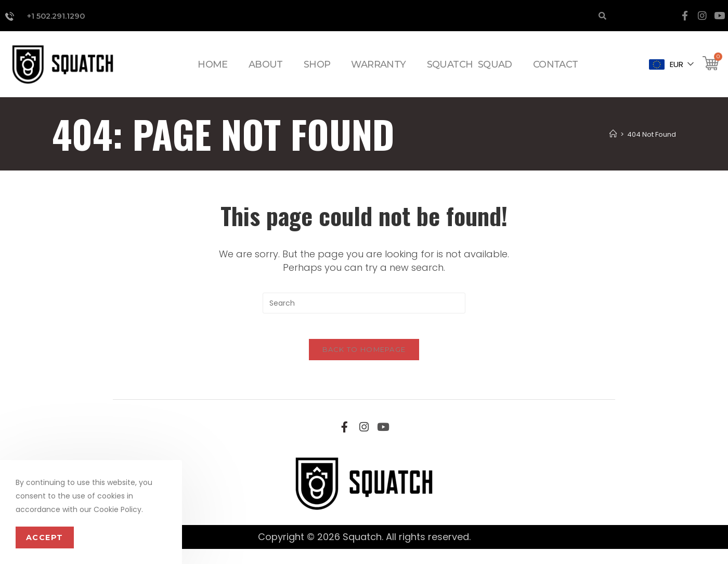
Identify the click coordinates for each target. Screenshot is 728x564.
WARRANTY (378, 72)
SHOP (317, 72)
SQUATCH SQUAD (470, 72)
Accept (42, 538)
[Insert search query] (364, 312)
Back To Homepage (364, 364)
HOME (213, 72)
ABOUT (266, 72)
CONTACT (556, 72)
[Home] (614, 143)
